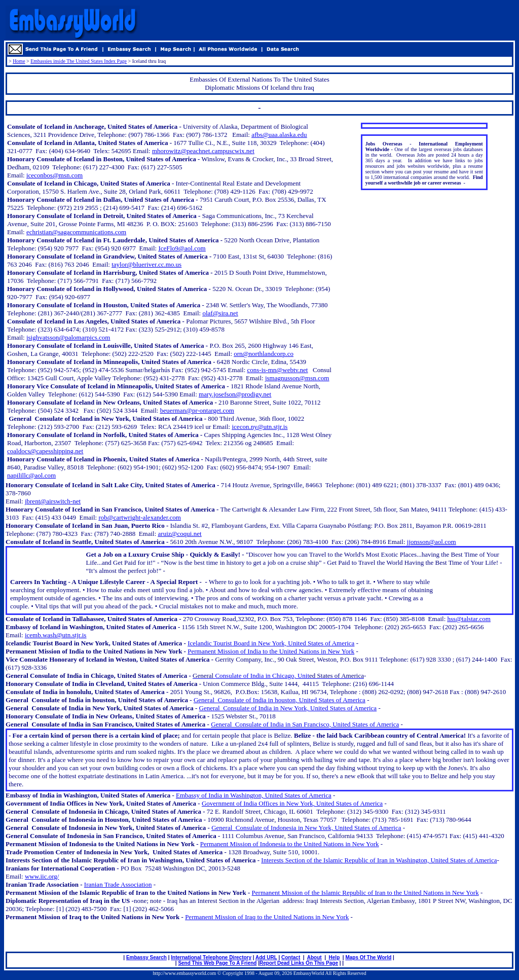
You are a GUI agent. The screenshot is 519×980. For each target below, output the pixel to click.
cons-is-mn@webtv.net (278, 370)
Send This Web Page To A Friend (217, 963)
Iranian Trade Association (118, 884)
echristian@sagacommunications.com (76, 232)
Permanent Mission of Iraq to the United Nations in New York (267, 917)
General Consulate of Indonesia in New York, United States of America (306, 828)
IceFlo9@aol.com (182, 248)
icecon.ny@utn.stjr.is (259, 427)
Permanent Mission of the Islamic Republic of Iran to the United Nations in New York (365, 893)
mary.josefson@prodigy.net (235, 394)
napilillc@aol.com (31, 475)
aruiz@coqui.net (180, 534)
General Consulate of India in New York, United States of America (288, 708)
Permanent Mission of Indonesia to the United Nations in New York (290, 844)
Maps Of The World (368, 957)
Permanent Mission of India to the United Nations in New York (271, 651)
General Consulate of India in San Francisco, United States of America (305, 724)
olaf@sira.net (220, 313)
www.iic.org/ (42, 876)
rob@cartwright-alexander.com (140, 517)
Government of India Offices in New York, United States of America (292, 803)
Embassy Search (146, 957)
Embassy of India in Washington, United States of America (254, 795)
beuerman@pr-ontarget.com (197, 410)
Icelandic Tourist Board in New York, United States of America (271, 643)
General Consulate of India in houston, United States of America (280, 700)
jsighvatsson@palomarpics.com (68, 337)
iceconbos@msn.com (54, 175)
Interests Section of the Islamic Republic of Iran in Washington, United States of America (379, 860)
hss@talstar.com (469, 619)
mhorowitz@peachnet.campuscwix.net (203, 151)
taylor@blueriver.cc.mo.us (146, 264)
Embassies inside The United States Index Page (79, 61)
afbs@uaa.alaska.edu (279, 135)
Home (19, 61)
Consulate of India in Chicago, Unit (278, 676)
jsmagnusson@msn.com (297, 378)
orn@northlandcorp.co (264, 354)
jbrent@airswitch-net (53, 501)
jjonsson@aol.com (432, 542)
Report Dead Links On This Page (299, 963)
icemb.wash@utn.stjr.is (55, 635)
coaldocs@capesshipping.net (45, 451)
